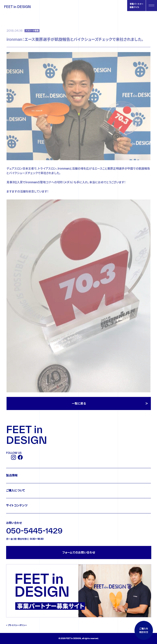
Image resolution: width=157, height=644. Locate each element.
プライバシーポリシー (17, 625)
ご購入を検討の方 (144, 630)
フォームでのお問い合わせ (79, 552)
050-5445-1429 (34, 531)
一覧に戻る (79, 403)
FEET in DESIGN (17, 7)
